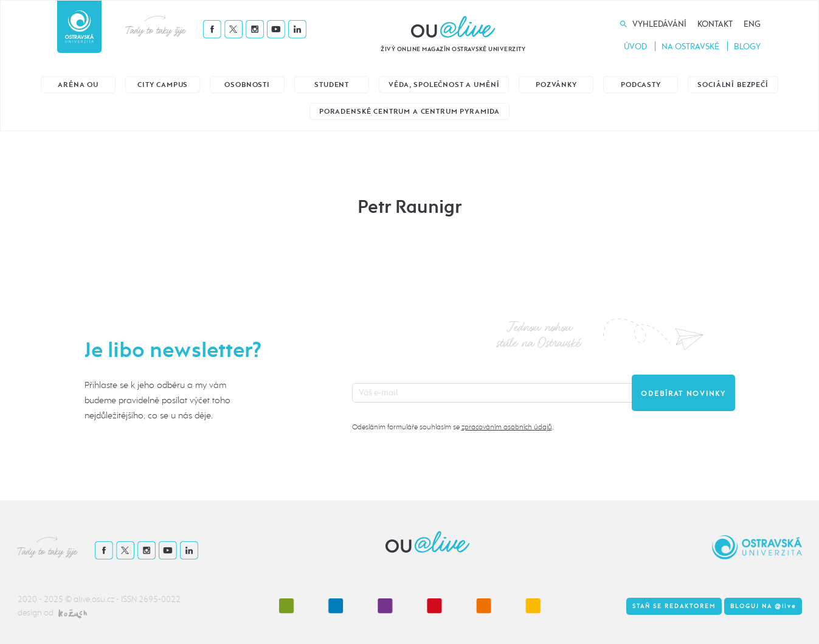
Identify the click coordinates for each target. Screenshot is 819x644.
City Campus (163, 85)
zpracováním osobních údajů (507, 427)
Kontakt (715, 24)
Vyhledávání (659, 24)
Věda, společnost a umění (444, 85)
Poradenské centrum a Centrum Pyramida (409, 112)
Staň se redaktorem (674, 606)
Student (332, 85)
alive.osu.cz (94, 599)
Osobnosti (247, 85)
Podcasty (641, 85)
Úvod (635, 47)
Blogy (747, 47)
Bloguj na (763, 606)
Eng (752, 24)
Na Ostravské (690, 47)
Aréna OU (78, 85)
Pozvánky (556, 85)
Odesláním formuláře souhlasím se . (453, 427)
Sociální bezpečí (733, 85)
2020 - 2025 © (46, 599)
